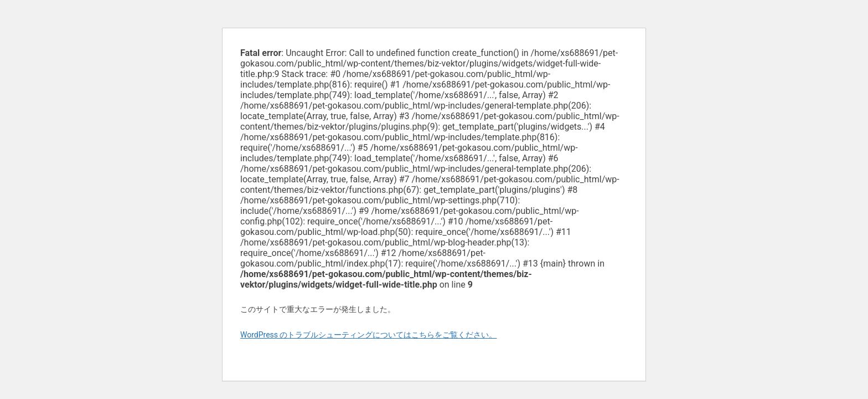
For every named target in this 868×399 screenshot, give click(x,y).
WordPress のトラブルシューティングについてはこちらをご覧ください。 (369, 335)
